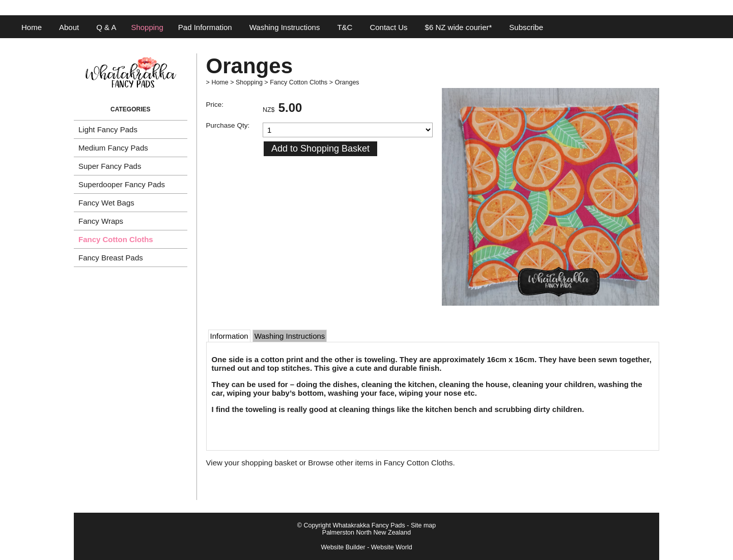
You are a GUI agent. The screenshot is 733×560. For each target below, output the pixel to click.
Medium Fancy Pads (113, 148)
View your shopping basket (252, 463)
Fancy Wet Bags (106, 203)
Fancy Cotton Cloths (116, 239)
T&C (345, 27)
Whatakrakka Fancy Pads (369, 525)
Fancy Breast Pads (111, 258)
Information (229, 336)
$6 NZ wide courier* (459, 27)
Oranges (347, 82)
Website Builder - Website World (366, 547)
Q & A (106, 27)
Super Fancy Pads (110, 166)
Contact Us (388, 27)
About (69, 27)
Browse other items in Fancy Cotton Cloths (380, 463)
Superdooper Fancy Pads (122, 184)
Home (32, 27)
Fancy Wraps (101, 221)
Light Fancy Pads (108, 129)
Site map (423, 525)
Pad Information (205, 27)
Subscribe (526, 27)
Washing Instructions (285, 27)
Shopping (147, 27)
